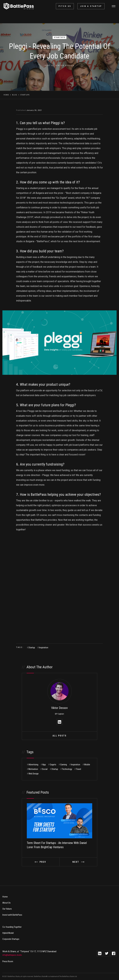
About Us (6, 903)
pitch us (65, 6)
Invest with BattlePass (12, 915)
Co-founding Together (12, 927)
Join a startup (91, 6)
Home (6, 95)
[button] (114, 6)
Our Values (7, 909)
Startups (60, 37)
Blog (15, 95)
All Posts (60, 736)
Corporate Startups (11, 939)
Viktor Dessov (65, 66)
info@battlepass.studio (12, 955)
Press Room (8, 961)
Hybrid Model (8, 933)
